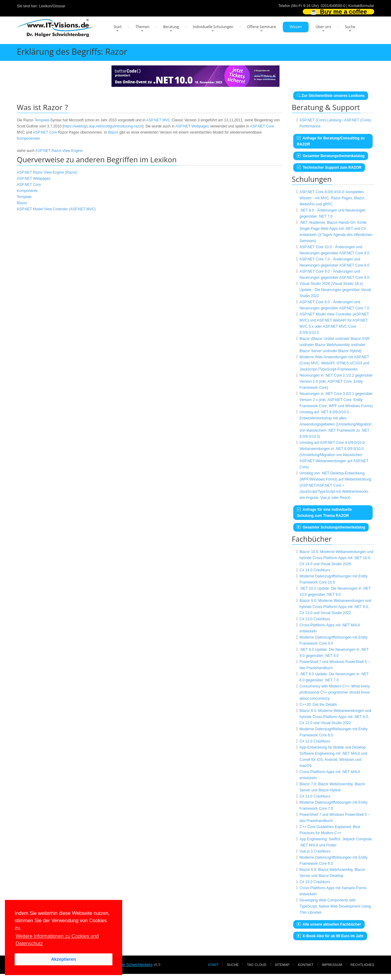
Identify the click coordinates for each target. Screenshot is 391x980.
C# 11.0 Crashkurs (315, 796)
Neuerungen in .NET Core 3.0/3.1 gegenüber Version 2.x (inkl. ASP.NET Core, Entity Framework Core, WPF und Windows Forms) (336, 400)
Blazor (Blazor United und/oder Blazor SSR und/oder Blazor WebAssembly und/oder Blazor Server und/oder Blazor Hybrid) (335, 345)
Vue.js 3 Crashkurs (315, 851)
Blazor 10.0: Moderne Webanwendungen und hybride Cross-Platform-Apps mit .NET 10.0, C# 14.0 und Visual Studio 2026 (336, 558)
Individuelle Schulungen (213, 27)
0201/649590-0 (333, 6)
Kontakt (306, 965)
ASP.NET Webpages (192, 126)
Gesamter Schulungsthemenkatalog (331, 527)
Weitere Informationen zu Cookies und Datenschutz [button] (57, 940)
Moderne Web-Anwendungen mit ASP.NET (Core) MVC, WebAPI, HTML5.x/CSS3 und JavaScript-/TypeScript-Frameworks (334, 363)
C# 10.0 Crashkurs (315, 882)
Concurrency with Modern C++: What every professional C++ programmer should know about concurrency (335, 692)
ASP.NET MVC (159, 120)
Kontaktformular (361, 6)
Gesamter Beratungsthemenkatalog (331, 156)
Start (118, 27)
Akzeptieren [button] (64, 959)
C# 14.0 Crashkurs (315, 570)
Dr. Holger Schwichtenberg (131, 965)
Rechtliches (362, 965)
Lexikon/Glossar (52, 6)
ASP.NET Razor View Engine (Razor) (47, 172)
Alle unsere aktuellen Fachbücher (329, 924)
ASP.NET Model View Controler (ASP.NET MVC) (56, 209)
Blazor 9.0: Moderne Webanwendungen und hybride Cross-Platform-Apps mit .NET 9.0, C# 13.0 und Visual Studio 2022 (336, 607)
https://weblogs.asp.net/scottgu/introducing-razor (103, 126)
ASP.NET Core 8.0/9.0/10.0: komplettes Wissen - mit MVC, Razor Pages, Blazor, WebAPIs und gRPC (333, 198)
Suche (350, 27)
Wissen (296, 27)
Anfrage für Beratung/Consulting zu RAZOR (331, 141)
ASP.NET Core (262, 126)
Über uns (323, 27)
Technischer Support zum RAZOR (329, 168)
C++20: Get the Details (318, 705)
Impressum (332, 965)
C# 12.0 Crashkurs (315, 741)
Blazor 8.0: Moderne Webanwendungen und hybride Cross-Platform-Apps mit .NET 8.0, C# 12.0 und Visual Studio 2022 (336, 717)
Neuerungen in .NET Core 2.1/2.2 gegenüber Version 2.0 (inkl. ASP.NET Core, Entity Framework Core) (336, 381)
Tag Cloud (257, 965)
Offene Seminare (262, 27)
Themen (142, 27)
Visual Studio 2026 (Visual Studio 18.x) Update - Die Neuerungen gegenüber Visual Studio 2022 (335, 290)
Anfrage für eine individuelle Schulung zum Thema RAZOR (324, 513)
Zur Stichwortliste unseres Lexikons (331, 96)
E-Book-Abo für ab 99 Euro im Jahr (330, 936)
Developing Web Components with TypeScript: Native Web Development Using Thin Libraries (335, 906)
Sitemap (282, 965)
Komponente (27, 138)
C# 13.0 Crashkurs (315, 619)
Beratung (171, 27)
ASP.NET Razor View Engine (59, 151)
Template (42, 120)
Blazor (113, 132)
